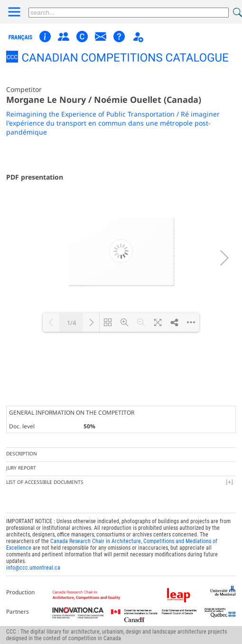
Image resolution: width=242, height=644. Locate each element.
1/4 (71, 323)
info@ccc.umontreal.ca (33, 568)
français (21, 37)
